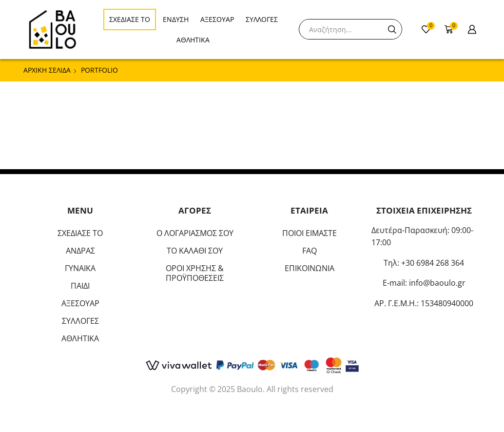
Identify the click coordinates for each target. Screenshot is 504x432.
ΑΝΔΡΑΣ (80, 251)
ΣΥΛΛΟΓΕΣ (262, 19)
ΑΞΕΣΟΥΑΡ (217, 19)
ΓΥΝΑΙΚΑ (80, 268)
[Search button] (392, 29)
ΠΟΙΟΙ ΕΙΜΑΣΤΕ (310, 233)
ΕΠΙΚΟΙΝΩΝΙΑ (310, 268)
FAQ (310, 251)
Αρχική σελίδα (47, 70)
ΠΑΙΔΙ (80, 286)
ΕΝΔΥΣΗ (176, 19)
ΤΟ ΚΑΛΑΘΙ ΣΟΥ (195, 251)
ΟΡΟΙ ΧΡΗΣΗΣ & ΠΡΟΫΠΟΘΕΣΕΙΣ (195, 273)
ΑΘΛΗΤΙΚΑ (193, 40)
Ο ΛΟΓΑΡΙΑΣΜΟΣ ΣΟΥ (195, 233)
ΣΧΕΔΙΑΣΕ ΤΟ (130, 19)
